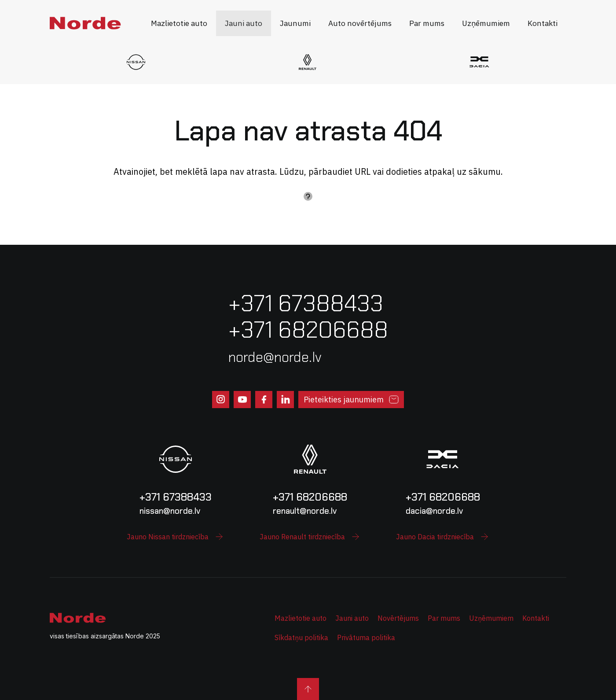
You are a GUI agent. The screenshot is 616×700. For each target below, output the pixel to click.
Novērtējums (398, 618)
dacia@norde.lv (434, 511)
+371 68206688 (310, 497)
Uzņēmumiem (491, 618)
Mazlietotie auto (301, 618)
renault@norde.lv (305, 511)
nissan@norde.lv (170, 511)
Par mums (444, 618)
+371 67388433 (176, 497)
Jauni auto (352, 618)
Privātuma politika (366, 637)
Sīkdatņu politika (301, 637)
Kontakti (536, 618)
